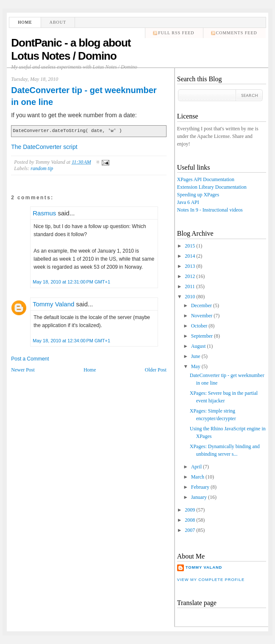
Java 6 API (188, 202)
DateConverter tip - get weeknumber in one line (84, 96)
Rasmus (44, 213)
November (202, 316)
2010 (190, 297)
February (200, 487)
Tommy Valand (53, 304)
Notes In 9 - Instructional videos (210, 210)
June (196, 356)
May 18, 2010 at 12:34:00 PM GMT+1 (71, 341)
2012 (190, 276)
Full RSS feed (176, 33)
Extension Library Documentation (212, 187)
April (196, 467)
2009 (190, 510)
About (58, 22)
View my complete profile (211, 580)
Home (25, 22)
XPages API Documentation (206, 179)
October (199, 326)
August (199, 346)
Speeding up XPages (198, 195)
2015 (190, 246)
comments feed (237, 33)
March (198, 477)
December (201, 305)
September (202, 336)
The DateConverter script (44, 147)
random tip (42, 168)
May (196, 366)
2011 (190, 286)
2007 (190, 530)
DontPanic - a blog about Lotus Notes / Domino (71, 49)
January (199, 497)
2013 (190, 266)
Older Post (156, 370)
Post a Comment (30, 359)
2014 (190, 256)
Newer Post (23, 370)
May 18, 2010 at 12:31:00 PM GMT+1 (71, 282)
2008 (190, 520)
